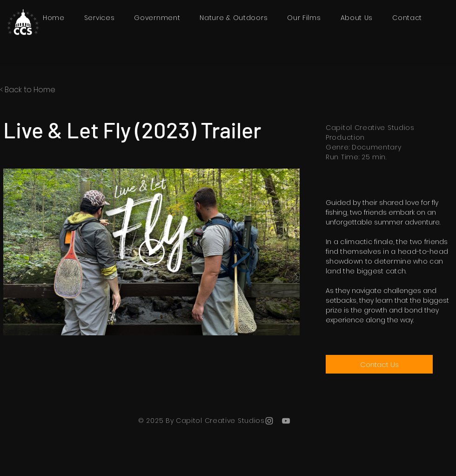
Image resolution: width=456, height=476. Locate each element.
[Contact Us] (379, 364)
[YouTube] (286, 421)
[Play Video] (152, 252)
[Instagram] (269, 421)
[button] (304, 18)
